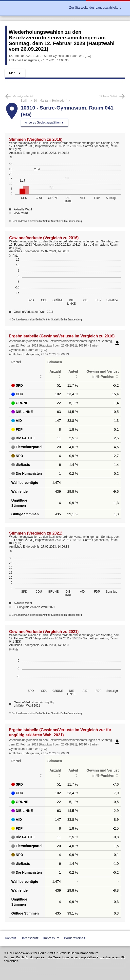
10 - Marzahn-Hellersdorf (50, 101)
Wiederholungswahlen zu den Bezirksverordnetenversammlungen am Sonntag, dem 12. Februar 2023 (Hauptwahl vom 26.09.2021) (62, 40)
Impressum (51, 938)
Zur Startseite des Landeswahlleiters (95, 8)
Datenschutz (30, 938)
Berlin (25, 101)
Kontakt (10, 938)
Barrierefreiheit (75, 938)
